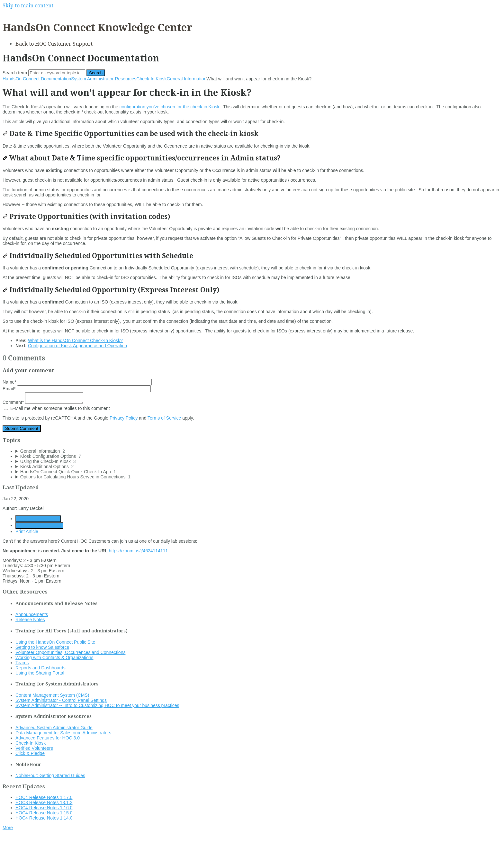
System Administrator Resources (104, 79)
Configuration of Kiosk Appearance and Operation (77, 346)
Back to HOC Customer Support (54, 44)
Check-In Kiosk (151, 79)
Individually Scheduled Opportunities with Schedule (98, 256)
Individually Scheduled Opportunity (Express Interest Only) (111, 290)
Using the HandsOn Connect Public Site (55, 642)
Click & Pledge (30, 753)
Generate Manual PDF (39, 526)
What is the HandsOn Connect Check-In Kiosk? (75, 340)
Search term (15, 73)
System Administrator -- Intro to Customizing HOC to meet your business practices (97, 705)
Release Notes (30, 620)
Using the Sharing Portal (40, 673)
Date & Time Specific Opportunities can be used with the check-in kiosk (130, 134)
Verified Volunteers (34, 748)
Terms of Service (164, 418)
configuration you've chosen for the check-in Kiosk (170, 107)
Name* (77, 382)
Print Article (27, 531)
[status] (252, 114)
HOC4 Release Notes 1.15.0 (44, 813)
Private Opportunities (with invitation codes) (86, 217)
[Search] (57, 73)
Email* (77, 389)
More (8, 828)
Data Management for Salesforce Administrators (63, 733)
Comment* (43, 402)
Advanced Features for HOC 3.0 (48, 738)
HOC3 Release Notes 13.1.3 (44, 802)
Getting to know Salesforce (42, 647)
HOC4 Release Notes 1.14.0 (44, 818)
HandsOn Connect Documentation (37, 79)
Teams (22, 663)
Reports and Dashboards (40, 668)
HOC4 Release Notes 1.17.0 (44, 797)
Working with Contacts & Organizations (54, 657)
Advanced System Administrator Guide (54, 728)
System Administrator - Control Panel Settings (61, 700)
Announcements (32, 614)
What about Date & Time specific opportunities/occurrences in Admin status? (142, 158)
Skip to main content (28, 6)
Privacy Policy (124, 418)
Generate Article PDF (38, 519)
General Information (186, 79)
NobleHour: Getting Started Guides (50, 775)
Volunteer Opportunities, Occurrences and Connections (70, 652)
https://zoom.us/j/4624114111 (139, 551)
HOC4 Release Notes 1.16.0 (44, 808)
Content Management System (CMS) (52, 695)
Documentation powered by (34, 844)
